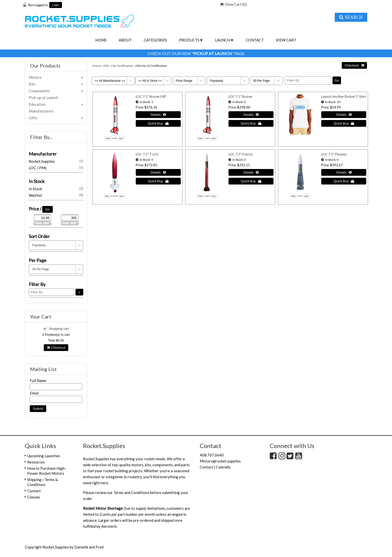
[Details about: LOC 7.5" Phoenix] (344, 172)
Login (56, 5)
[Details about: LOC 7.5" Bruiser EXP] (158, 115)
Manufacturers (41, 111)
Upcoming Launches (44, 456)
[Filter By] (308, 80)
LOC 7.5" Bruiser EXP (151, 96)
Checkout (56, 348)
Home (101, 40)
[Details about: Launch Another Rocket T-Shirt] (344, 115)
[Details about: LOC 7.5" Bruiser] (251, 115)
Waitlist (56, 195)
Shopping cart (59, 329)
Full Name (38, 380)
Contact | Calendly (215, 467)
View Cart (286, 40)
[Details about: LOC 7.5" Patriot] (251, 172)
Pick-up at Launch (43, 97)
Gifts (33, 118)
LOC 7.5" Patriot (240, 154)
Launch (222, 40)
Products (189, 40)
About (125, 40)
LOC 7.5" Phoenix (334, 154)
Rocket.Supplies (56, 161)
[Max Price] (70, 218)
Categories (155, 40)
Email (34, 393)
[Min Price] (42, 218)
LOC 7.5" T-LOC (147, 154)
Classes (34, 497)
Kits (107, 66)
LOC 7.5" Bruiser (240, 96)
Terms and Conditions (131, 492)
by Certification (123, 66)
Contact (255, 40)
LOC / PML (56, 168)
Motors (35, 77)
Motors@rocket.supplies (220, 461)
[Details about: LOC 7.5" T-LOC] (158, 172)
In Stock (56, 189)
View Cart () (233, 4)
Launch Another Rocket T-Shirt (344, 96)
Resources (36, 462)
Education (37, 104)
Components (39, 91)
